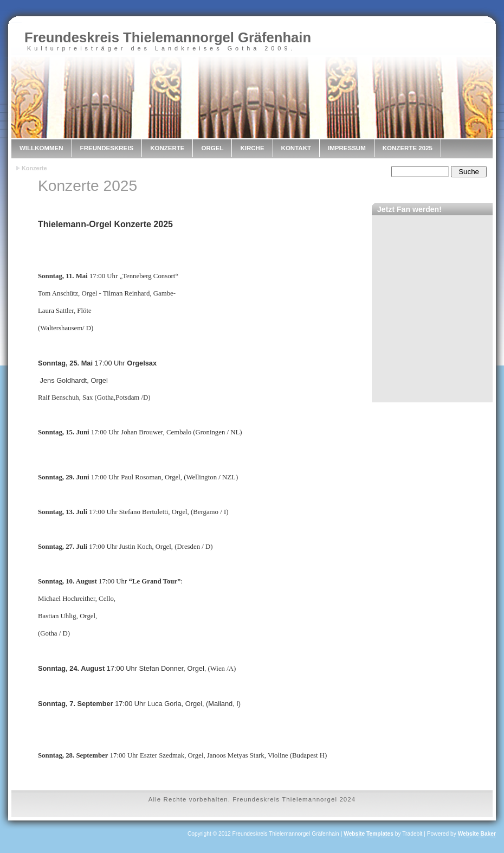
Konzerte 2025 (408, 148)
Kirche (252, 148)
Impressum (347, 148)
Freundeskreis (107, 148)
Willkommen (41, 148)
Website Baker (477, 834)
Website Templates (369, 834)
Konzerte (167, 148)
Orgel (212, 148)
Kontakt (296, 148)
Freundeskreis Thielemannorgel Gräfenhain (168, 37)
